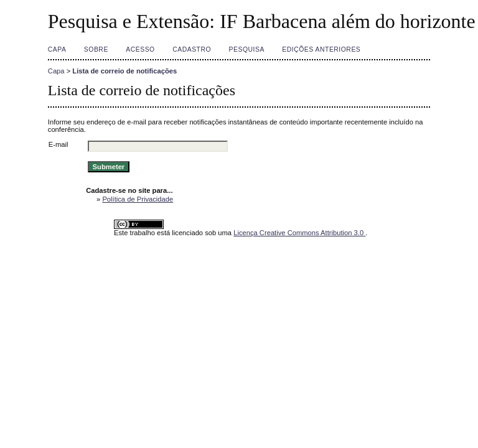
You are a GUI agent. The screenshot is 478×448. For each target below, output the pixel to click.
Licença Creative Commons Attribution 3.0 (299, 233)
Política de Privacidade (138, 199)
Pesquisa (247, 49)
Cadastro (192, 49)
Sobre (96, 49)
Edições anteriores (321, 49)
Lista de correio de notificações (124, 71)
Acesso (140, 49)
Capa (57, 49)
